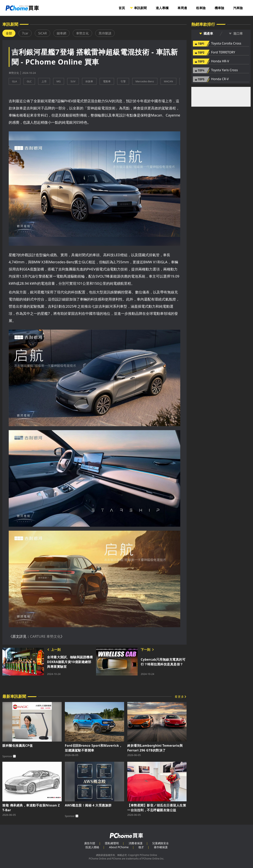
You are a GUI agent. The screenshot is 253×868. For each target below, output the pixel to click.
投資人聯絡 (92, 847)
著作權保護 (161, 847)
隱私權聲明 (112, 843)
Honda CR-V (220, 79)
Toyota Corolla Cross (226, 44)
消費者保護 (136, 843)
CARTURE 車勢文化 (45, 636)
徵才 (141, 847)
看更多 (179, 697)
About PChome (119, 847)
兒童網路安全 (160, 843)
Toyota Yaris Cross (224, 70)
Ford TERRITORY (223, 52)
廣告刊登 (90, 843)
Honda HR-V (220, 61)
